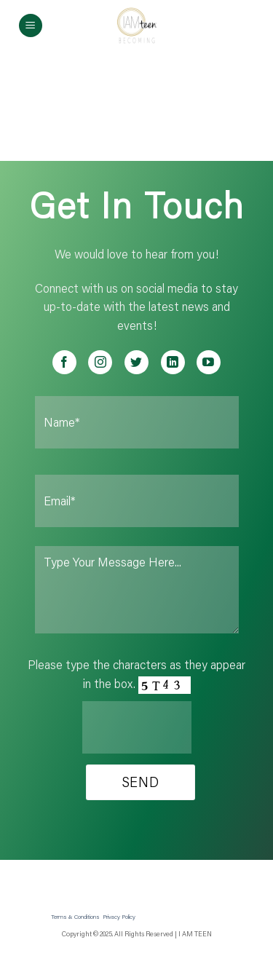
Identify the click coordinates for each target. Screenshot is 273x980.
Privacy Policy (119, 916)
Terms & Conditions (75, 916)
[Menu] (31, 26)
